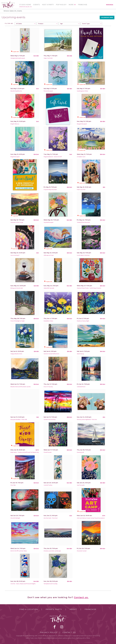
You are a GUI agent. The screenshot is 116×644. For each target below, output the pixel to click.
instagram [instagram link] (62, 627)
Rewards (110, 5)
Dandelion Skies (48, 321)
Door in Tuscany (48, 387)
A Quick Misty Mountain (50, 190)
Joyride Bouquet (49, 222)
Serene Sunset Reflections (51, 354)
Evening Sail (80, 452)
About (73, 609)
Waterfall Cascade (49, 288)
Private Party (54, 609)
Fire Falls (13, 485)
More (71, 5)
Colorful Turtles (48, 485)
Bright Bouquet (15, 157)
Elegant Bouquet (82, 124)
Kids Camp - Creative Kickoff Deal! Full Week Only (25, 452)
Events (37, 5)
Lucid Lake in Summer (83, 255)
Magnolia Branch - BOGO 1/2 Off (53, 157)
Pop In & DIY (61, 5)
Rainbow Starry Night (83, 321)
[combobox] (25, 24)
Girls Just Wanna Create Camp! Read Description (91, 518)
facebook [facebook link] (55, 627)
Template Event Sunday (51, 584)
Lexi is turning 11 (15, 255)
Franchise (83, 5)
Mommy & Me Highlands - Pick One (87, 420)
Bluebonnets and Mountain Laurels (21, 387)
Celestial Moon (81, 387)
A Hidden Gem (81, 157)
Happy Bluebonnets (16, 354)
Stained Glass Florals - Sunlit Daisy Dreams (89, 288)
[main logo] (8, 2)
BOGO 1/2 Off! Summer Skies (19, 551)
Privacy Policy (49, 632)
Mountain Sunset (82, 551)
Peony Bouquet (48, 91)
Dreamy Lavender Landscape (52, 551)
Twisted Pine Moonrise (83, 222)
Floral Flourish (48, 452)
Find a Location (29, 609)
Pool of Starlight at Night (18, 321)
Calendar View (107, 17)
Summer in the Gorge (17, 222)
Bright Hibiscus (15, 124)
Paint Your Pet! (81, 190)
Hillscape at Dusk (49, 255)
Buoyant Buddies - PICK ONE (19, 420)
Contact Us (69, 632)
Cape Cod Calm (48, 58)
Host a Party (48, 5)
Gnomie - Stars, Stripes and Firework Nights (23, 584)
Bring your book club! (17, 288)
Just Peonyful (81, 485)
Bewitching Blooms (16, 91)
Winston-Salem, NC (26, 7)
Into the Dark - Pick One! (51, 518)
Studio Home (25, 5)
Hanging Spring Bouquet (18, 58)
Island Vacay (80, 354)
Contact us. (81, 597)
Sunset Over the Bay (50, 420)
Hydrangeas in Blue (82, 91)
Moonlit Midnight (15, 518)
